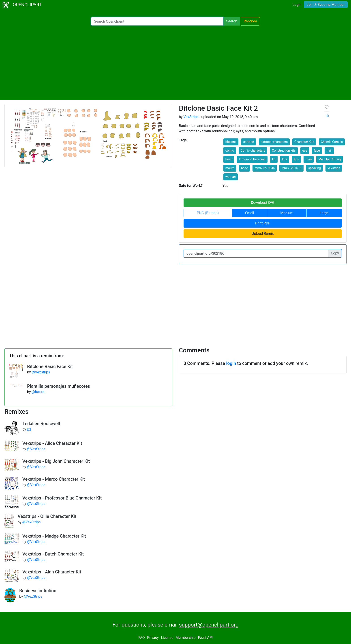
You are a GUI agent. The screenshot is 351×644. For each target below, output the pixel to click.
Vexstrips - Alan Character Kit (52, 572)
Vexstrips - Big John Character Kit (56, 461)
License (167, 638)
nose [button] (244, 168)
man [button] (309, 159)
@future (38, 392)
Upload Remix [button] (263, 234)
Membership (185, 638)
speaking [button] (315, 168)
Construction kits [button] (284, 151)
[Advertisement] (175, 63)
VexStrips (191, 117)
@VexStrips (41, 372)
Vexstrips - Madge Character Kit (54, 536)
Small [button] (250, 213)
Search (232, 21)
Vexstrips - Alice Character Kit (52, 443)
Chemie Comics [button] (332, 142)
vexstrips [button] (334, 168)
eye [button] (305, 151)
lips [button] (296, 159)
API (210, 638)
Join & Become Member (326, 5)
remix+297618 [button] (291, 168)
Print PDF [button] (263, 223)
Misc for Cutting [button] (330, 159)
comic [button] (230, 151)
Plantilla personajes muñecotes (59, 386)
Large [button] (324, 213)
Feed (202, 638)
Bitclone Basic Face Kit (50, 366)
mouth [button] (230, 168)
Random (250, 21)
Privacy (153, 638)
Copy (335, 253)
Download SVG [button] (263, 203)
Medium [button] (287, 213)
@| (29, 429)
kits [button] (285, 159)
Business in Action (38, 591)
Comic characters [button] (253, 151)
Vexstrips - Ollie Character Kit (47, 516)
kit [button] (274, 159)
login (231, 363)
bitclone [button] (231, 142)
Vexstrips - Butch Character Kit (53, 554)
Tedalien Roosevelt (41, 424)
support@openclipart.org (209, 625)
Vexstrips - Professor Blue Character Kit (62, 498)
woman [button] (231, 177)
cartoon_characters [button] (274, 142)
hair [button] (329, 151)
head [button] (229, 159)
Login (297, 5)
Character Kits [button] (304, 142)
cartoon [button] (248, 142)
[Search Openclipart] (157, 21)
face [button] (317, 151)
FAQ (142, 638)
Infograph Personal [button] (252, 159)
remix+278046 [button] (265, 168)
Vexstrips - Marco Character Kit (54, 479)
